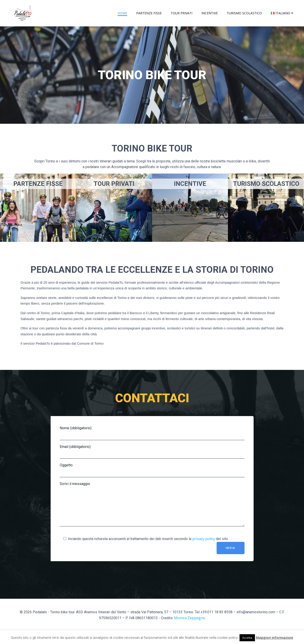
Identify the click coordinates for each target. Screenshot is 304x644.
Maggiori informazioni (274, 637)
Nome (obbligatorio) (152, 433)
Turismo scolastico (244, 13)
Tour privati (182, 13)
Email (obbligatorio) (152, 452)
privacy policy (204, 546)
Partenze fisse (149, 13)
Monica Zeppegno (190, 625)
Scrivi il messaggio (152, 508)
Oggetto (152, 470)
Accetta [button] (247, 638)
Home (122, 13)
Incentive (210, 13)
